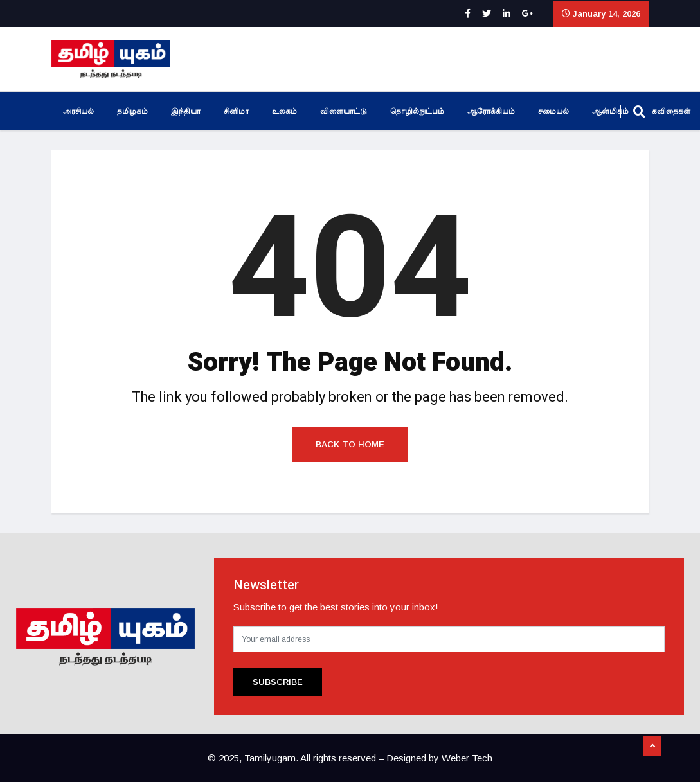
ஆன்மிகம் (610, 111)
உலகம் (284, 111)
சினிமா (236, 111)
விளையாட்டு (344, 111)
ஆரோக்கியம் (491, 111)
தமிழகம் (132, 111)
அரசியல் (78, 111)
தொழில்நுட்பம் (417, 111)
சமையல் (553, 111)
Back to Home (350, 444)
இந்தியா (186, 111)
